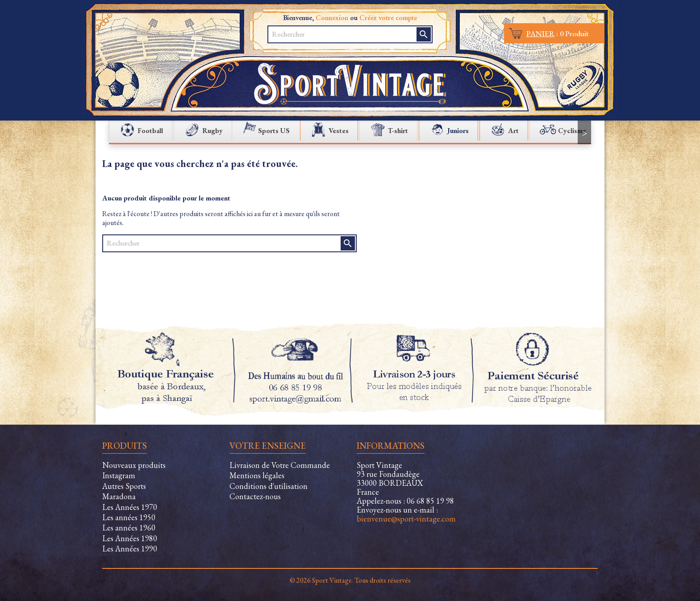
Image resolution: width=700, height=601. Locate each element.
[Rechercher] (343, 34)
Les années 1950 (129, 517)
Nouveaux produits (134, 465)
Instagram (119, 475)
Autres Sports (124, 486)
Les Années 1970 (130, 507)
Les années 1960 (129, 528)
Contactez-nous (255, 496)
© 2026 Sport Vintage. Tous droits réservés (350, 580)
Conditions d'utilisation (269, 486)
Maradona (119, 496)
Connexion (332, 18)
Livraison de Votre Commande (280, 465)
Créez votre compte (388, 18)
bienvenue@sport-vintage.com (406, 519)
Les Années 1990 (130, 549)
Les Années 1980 (130, 538)
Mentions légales (257, 475)
